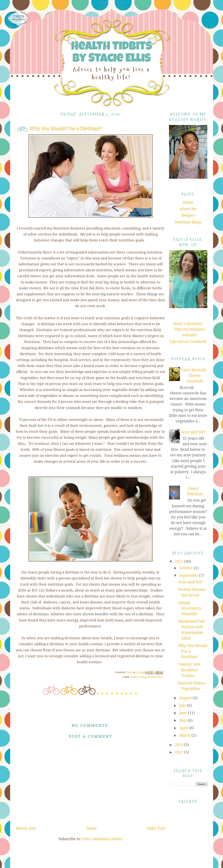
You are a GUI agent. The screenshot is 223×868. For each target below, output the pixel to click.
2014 (179, 745)
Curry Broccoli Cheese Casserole (193, 376)
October (187, 568)
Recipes (188, 215)
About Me (188, 209)
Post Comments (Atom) (102, 839)
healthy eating (138, 677)
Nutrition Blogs (188, 222)
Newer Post (26, 828)
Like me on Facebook (188, 342)
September (189, 576)
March (185, 735)
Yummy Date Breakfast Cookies (190, 670)
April (184, 728)
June (184, 713)
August (186, 698)
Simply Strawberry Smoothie (190, 608)
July (183, 706)
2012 (179, 752)
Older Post (156, 828)
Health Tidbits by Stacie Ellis (111, 53)
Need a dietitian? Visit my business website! (189, 329)
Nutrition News (155, 677)
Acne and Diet (193, 432)
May (183, 720)
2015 (179, 562)
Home (91, 828)
